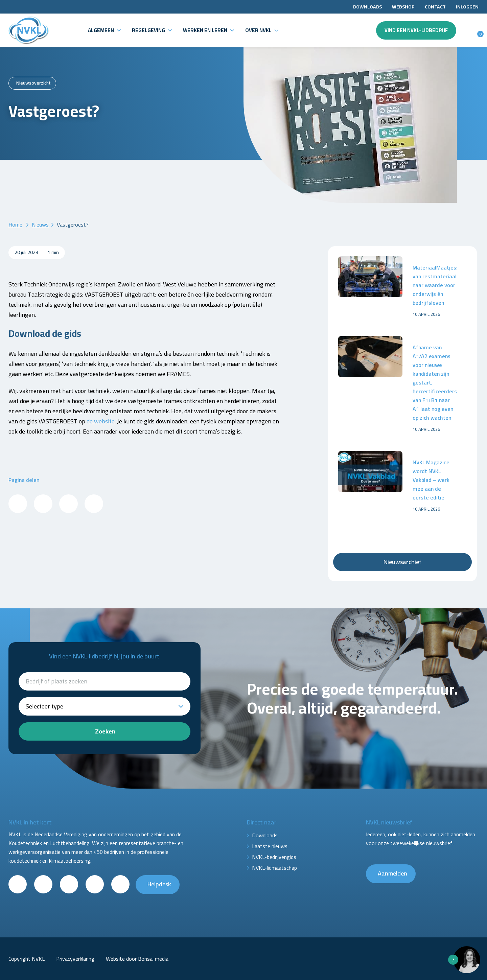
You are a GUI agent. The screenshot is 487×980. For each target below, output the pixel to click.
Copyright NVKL (27, 959)
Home (15, 225)
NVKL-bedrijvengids (274, 857)
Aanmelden (392, 873)
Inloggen (467, 7)
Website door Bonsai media (137, 959)
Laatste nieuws (270, 846)
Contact (435, 7)
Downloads (367, 7)
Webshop (403, 7)
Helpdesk (159, 884)
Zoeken (105, 731)
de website (101, 421)
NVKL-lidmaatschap (274, 868)
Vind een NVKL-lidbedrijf (416, 30)
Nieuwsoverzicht (33, 83)
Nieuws (40, 225)
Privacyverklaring (75, 959)
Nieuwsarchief (402, 562)
